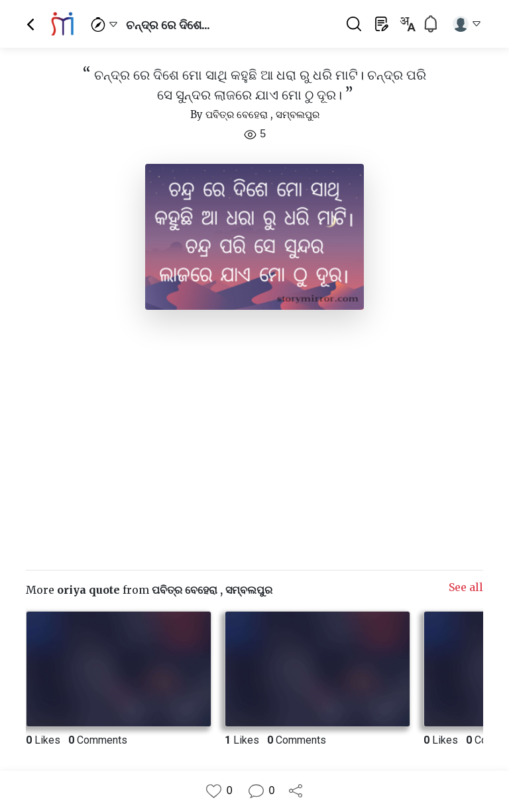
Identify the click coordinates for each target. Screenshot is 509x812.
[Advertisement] (254, 435)
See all (466, 587)
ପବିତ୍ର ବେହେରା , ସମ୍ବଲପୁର (262, 114)
